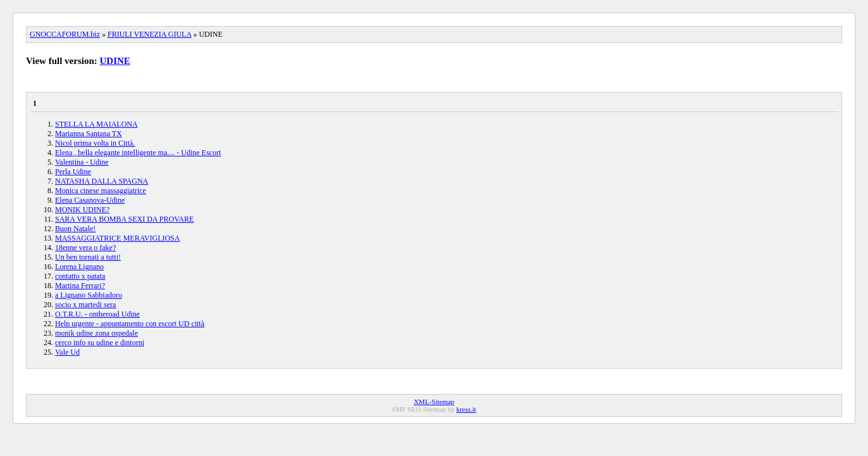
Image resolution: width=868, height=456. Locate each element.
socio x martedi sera (85, 305)
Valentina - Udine (82, 162)
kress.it (466, 409)
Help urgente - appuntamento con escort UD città (130, 324)
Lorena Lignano (79, 267)
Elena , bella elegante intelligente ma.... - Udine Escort (138, 153)
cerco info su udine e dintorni (100, 343)
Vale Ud (67, 352)
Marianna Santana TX (89, 134)
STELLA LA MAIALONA (96, 124)
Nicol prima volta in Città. (95, 143)
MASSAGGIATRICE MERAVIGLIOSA (117, 238)
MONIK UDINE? (82, 210)
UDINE (115, 61)
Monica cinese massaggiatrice (101, 191)
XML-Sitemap (434, 402)
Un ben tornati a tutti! (88, 257)
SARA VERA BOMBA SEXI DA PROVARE (124, 219)
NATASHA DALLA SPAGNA (102, 181)
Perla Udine (73, 172)
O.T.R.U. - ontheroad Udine (97, 314)
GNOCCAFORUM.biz (65, 34)
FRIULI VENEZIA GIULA (149, 34)
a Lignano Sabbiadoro (89, 295)
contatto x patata (80, 276)
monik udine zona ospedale (96, 333)
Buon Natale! (75, 229)
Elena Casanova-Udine (90, 200)
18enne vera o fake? (85, 248)
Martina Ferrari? (80, 286)
